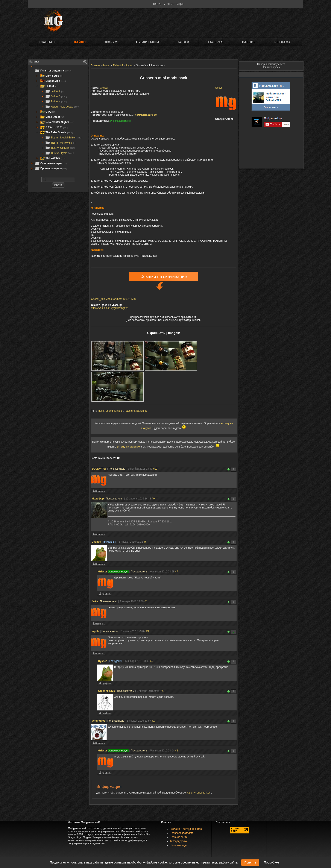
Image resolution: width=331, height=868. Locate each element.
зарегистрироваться (199, 793)
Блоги (183, 42)
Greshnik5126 (107, 691)
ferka (95, 601)
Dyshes (96, 542)
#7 (177, 572)
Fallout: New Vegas (62, 107)
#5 (151, 661)
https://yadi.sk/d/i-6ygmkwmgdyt (109, 308)
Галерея (216, 42)
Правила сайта (179, 837)
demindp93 (98, 721)
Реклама (282, 42)
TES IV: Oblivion (60, 148)
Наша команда (179, 845)
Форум (111, 42)
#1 (153, 721)
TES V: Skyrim (59, 153)
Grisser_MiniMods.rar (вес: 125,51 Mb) (113, 299)
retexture (130, 411)
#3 (147, 631)
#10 (155, 469)
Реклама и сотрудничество (186, 829)
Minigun (119, 411)
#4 (146, 601)
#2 (177, 751)
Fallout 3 (56, 96)
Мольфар (98, 499)
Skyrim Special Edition (63, 138)
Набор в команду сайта (271, 64)
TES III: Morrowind (61, 143)
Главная (47, 42)
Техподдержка (178, 841)
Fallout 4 (56, 102)
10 (146, 115)
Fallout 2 (54, 91)
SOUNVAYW (99, 469)
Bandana (141, 411)
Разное (249, 42)
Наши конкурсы (271, 67)
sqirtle (96, 631)
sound (109, 411)
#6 (145, 542)
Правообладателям (181, 833)
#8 (163, 691)
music (101, 411)
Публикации (148, 42)
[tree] (58, 120)
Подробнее (272, 862)
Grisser (219, 88)
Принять (250, 862)
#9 (153, 499)
